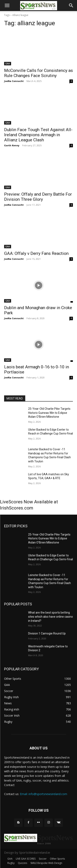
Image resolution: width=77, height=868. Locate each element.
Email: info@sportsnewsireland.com (44, 794)
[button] (7, 6)
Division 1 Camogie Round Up (47, 633)
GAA (8, 64)
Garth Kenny (12, 145)
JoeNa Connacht (14, 81)
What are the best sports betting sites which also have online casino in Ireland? (51, 617)
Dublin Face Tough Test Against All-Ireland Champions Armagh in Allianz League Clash (38, 135)
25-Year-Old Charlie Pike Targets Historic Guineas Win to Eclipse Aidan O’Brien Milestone (49, 413)
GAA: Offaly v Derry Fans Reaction (36, 253)
